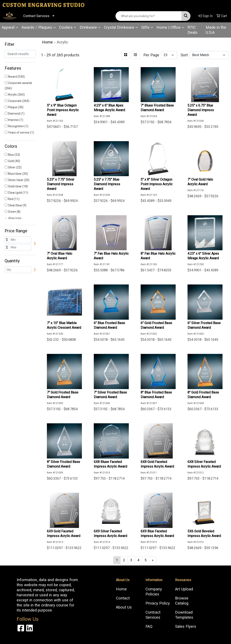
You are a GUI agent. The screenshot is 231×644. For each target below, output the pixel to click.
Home (121, 589)
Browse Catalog (182, 601)
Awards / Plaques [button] (37, 27)
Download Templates (184, 615)
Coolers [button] (66, 27)
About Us (124, 607)
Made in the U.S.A (216, 30)
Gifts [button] (145, 27)
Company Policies (154, 592)
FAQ (149, 626)
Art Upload (184, 589)
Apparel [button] (8, 27)
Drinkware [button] (88, 27)
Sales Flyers (186, 626)
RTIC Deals (192, 30)
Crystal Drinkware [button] (119, 27)
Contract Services (36, 16)
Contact (123, 598)
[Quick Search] (149, 16)
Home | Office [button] (168, 27)
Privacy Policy (158, 603)
